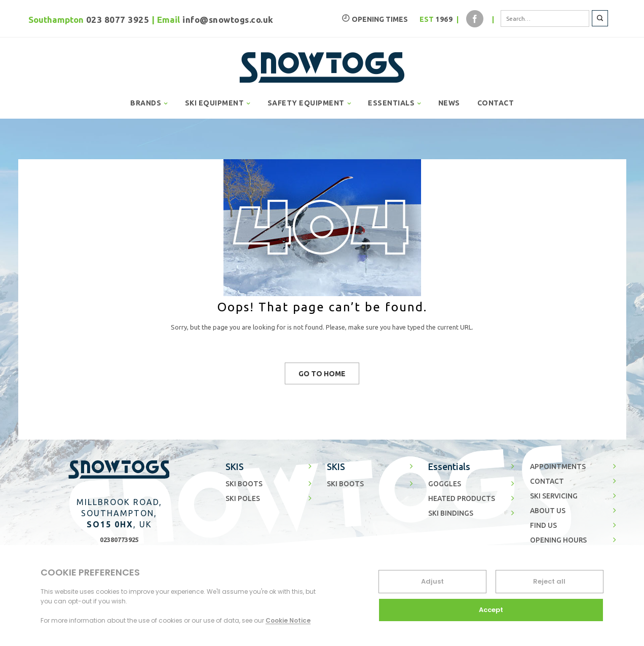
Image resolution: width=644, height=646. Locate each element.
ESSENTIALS (391, 103)
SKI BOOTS (244, 484)
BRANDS (146, 103)
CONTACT (496, 103)
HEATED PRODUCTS (462, 498)
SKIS (235, 467)
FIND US (543, 525)
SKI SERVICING (554, 496)
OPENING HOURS (558, 540)
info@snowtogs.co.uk (228, 20)
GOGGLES (445, 484)
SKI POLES (243, 498)
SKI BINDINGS (451, 513)
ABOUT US (548, 511)
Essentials (449, 467)
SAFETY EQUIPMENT (306, 103)
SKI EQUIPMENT (215, 103)
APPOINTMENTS (558, 466)
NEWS (449, 103)
